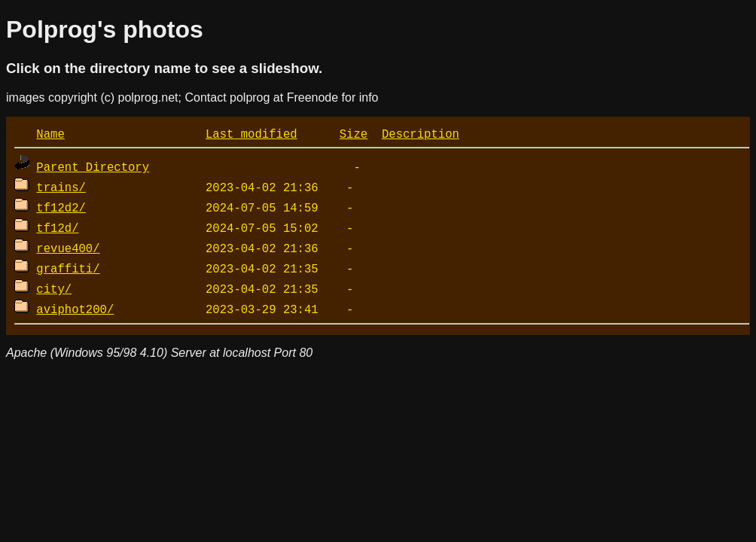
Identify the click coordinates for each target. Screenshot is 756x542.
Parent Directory (93, 166)
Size (354, 133)
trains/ (61, 187)
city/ (54, 288)
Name (50, 133)
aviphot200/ (75, 309)
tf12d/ (57, 227)
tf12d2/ (61, 207)
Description (421, 133)
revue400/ (68, 248)
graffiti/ (68, 268)
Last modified (251, 133)
